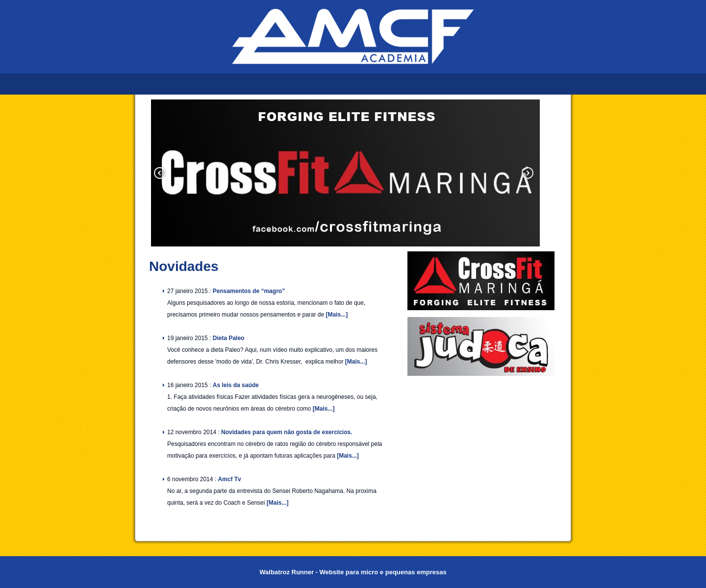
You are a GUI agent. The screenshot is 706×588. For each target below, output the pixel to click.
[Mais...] (337, 315)
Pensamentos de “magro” (249, 291)
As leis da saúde (236, 385)
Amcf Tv (229, 479)
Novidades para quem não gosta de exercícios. (287, 432)
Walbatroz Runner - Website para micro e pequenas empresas (353, 572)
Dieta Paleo (229, 338)
